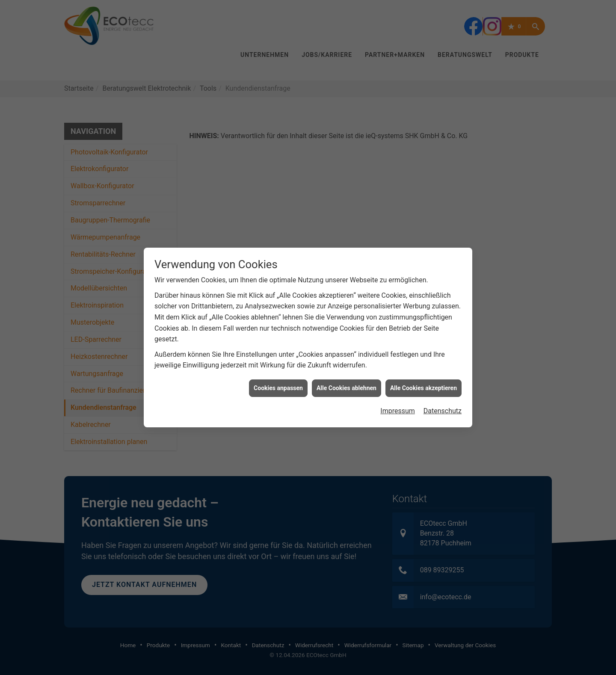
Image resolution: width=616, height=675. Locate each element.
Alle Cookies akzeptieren (423, 381)
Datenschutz (443, 404)
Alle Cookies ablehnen (346, 381)
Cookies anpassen (278, 381)
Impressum (398, 404)
